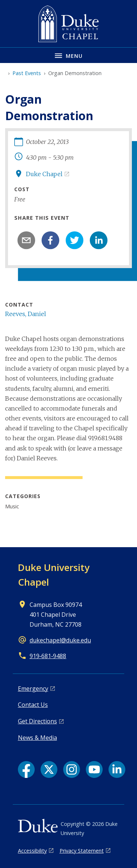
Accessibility (32, 851)
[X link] (49, 769)
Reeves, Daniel (26, 314)
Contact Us (33, 705)
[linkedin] (99, 240)
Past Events (27, 73)
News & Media (37, 738)
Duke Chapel (44, 174)
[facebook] (50, 240)
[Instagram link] (72, 769)
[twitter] (75, 240)
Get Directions (37, 721)
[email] (26, 240)
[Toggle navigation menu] (68, 55)
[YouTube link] (94, 769)
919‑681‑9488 (48, 656)
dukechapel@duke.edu (60, 640)
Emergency (33, 689)
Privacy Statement (82, 851)
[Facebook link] (26, 769)
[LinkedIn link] (117, 769)
